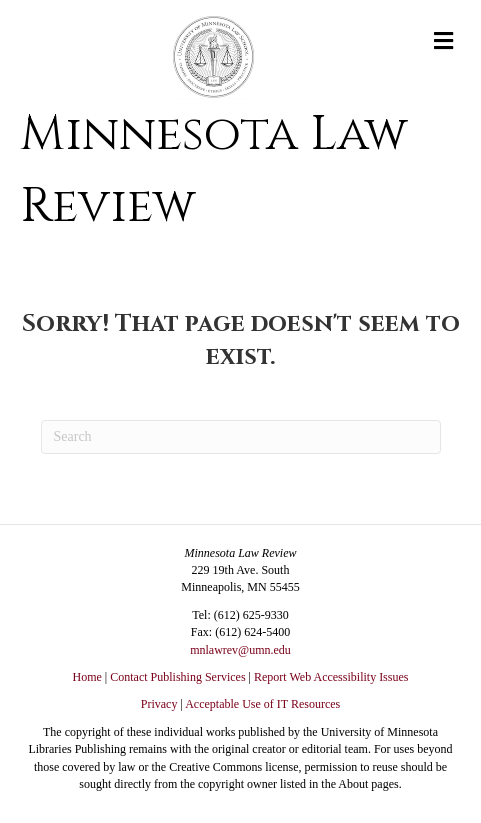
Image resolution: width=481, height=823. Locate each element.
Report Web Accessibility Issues (331, 677)
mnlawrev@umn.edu (240, 650)
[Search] (241, 437)
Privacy (159, 704)
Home (87, 677)
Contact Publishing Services (177, 677)
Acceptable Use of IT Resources (262, 704)
